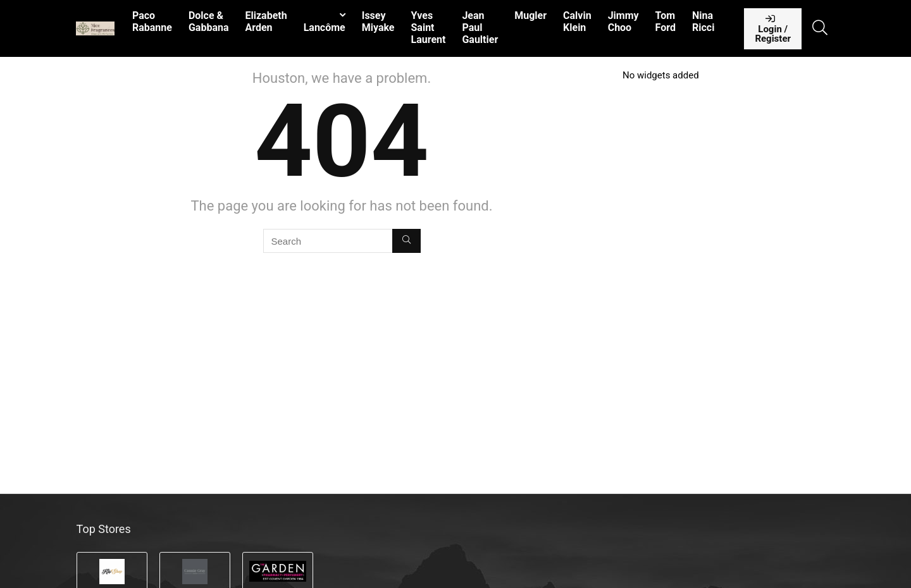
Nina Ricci (703, 21)
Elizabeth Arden (266, 21)
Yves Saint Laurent (429, 28)
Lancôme (325, 28)
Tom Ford (666, 21)
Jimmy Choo (623, 21)
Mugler (530, 15)
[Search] (406, 241)
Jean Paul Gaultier (480, 28)
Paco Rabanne (152, 21)
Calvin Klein (577, 21)
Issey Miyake (378, 21)
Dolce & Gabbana (209, 21)
